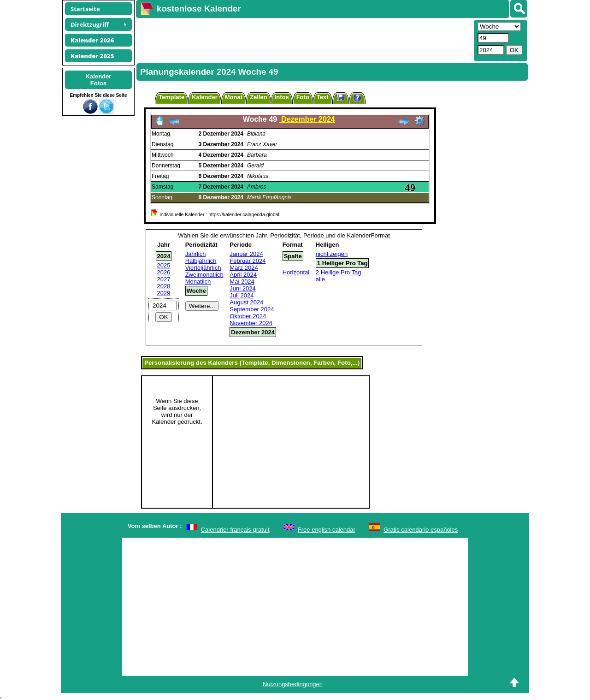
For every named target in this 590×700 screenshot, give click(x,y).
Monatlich (198, 282)
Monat (234, 97)
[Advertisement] (304, 40)
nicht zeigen (332, 254)
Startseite (85, 9)
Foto (303, 97)
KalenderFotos (99, 80)
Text (323, 97)
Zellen (259, 97)
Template (171, 97)
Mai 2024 (242, 282)
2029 (164, 293)
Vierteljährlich (203, 268)
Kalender (205, 97)
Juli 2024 (242, 295)
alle (320, 279)
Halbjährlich (201, 261)
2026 (164, 272)
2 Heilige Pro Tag (339, 272)
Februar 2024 (248, 261)
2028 (164, 286)
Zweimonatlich (204, 275)
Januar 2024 (246, 254)
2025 (164, 265)
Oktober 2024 (248, 316)
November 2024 (251, 323)
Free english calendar (327, 530)
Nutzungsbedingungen (293, 684)
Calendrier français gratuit (235, 530)
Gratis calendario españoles (421, 530)
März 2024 (244, 268)
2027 (164, 279)
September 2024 (252, 309)
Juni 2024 (242, 288)
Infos (282, 97)
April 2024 (243, 275)
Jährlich (196, 254)
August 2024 (246, 302)
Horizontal (296, 272)
